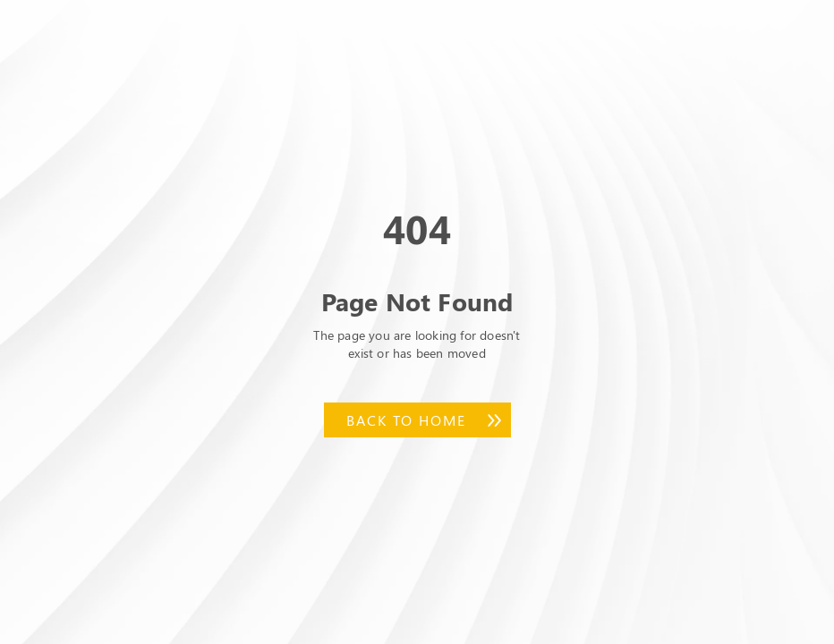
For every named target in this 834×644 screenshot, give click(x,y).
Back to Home (406, 420)
